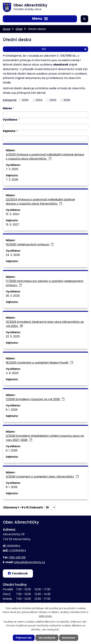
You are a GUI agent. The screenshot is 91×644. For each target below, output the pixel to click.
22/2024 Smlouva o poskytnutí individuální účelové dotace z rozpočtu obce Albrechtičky (40, 202)
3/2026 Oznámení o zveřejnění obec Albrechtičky (42, 477)
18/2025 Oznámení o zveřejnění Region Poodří (39, 363)
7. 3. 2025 (12, 169)
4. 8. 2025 (12, 373)
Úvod (6, 29)
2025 (53, 100)
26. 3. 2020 (13, 296)
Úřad (19, 29)
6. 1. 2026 (12, 410)
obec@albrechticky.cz (30, 562)
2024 (39, 100)
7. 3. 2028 (12, 180)
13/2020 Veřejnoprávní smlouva (30, 244)
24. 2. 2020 (13, 255)
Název (7, 108)
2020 (25, 100)
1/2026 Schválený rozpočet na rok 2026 (35, 399)
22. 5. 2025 (13, 336)
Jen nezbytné (47, 638)
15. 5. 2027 (13, 225)
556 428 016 (17, 557)
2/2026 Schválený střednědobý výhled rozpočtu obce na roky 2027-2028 (45, 438)
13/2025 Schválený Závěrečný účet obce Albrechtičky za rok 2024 (45, 324)
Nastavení (69, 638)
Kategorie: (10, 100)
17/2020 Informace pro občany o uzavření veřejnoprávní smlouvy (45, 283)
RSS (64, 49)
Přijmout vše (24, 638)
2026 (67, 100)
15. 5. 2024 (13, 214)
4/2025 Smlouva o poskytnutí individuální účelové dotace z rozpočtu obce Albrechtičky (45, 157)
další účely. (46, 616)
